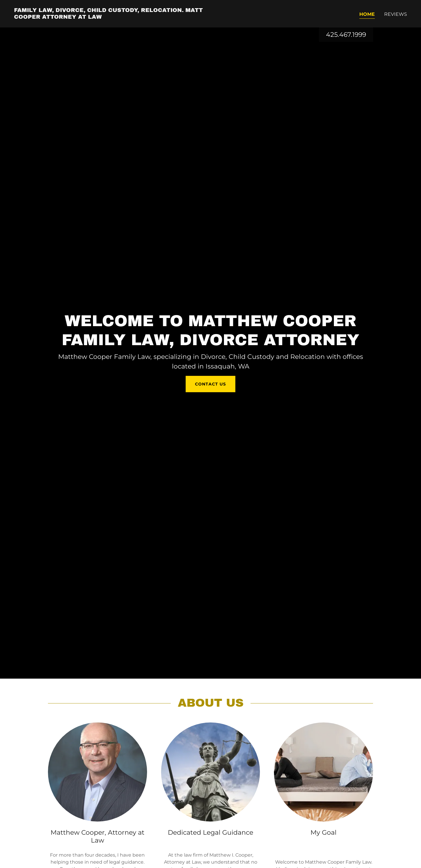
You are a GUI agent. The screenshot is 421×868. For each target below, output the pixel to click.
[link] (110, 17)
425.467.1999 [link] (346, 35)
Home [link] (367, 14)
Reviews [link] (396, 14)
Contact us (210, 384)
